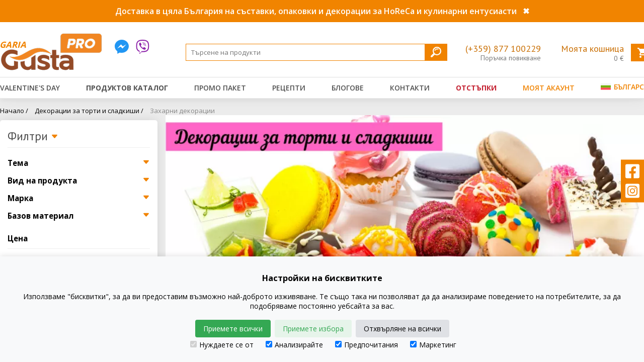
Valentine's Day (30, 88)
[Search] (316, 52)
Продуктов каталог (127, 88)
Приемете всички (233, 329)
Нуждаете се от (222, 345)
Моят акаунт (549, 88)
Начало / (14, 111)
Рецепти (289, 88)
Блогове (348, 88)
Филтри (33, 137)
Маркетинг (433, 345)
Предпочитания (367, 345)
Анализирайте (294, 345)
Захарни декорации (182, 111)
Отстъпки (476, 88)
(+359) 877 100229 (503, 49)
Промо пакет (220, 88)
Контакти (410, 88)
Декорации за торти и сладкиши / (89, 111)
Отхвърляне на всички (403, 329)
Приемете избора (313, 329)
